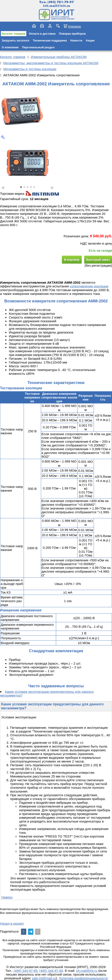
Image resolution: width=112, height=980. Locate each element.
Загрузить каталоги (16, 40)
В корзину (72, 260)
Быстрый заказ (98, 260)
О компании (10, 47)
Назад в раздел (12, 923)
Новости (76, 40)
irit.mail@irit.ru (57, 6)
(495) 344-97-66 (51, 971)
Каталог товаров (14, 34)
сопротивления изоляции (89, 286)
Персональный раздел (38, 47)
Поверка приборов (72, 34)
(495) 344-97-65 (26, 971)
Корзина (74, 26)
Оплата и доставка (42, 34)
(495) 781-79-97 (61, 2)
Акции (90, 40)
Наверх (7, 897)
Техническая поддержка (50, 40)
